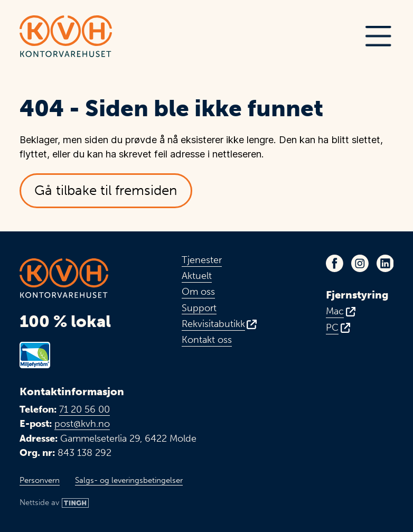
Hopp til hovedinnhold (19, 8)
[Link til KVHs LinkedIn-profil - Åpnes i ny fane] (385, 263)
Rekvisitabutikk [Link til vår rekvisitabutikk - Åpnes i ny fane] (213, 324)
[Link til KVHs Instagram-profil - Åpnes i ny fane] (360, 263)
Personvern (40, 480)
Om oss (198, 292)
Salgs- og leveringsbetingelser (129, 480)
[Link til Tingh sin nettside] (54, 503)
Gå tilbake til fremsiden (106, 190)
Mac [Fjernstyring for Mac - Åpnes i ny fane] (335, 311)
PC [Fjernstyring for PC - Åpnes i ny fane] (332, 328)
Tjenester (202, 260)
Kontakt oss (207, 340)
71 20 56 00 (85, 409)
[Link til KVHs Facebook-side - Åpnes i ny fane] (335, 263)
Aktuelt (197, 276)
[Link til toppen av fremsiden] (65, 36)
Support (199, 308)
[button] (378, 36)
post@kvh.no (82, 424)
